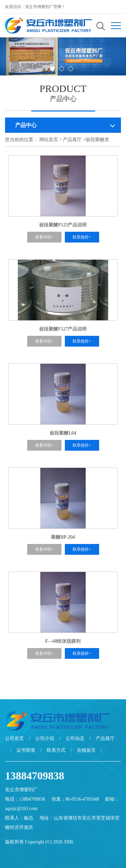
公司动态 (75, 738)
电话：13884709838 (25, 799)
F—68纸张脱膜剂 (63, 641)
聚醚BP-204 (63, 537)
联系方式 (56, 750)
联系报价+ (82, 237)
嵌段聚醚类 (97, 140)
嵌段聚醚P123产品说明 (63, 225)
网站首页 (49, 140)
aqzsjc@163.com (21, 809)
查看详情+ (44, 237)
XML (69, 842)
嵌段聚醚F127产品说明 (63, 329)
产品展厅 (72, 140)
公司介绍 (45, 738)
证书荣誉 (26, 750)
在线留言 (86, 750)
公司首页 (14, 738)
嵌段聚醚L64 (63, 433)
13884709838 (35, 776)
